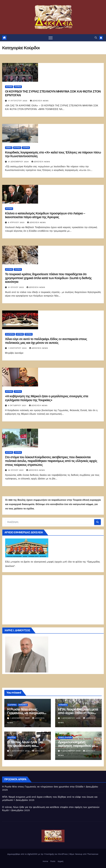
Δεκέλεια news (39, 101)
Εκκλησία (12, 738)
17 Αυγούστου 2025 (18, 101)
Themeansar (93, 854)
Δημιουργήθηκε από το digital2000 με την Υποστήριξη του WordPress (38, 854)
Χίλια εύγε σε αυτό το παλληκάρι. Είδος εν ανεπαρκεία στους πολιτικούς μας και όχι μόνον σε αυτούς (46, 341)
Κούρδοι (9, 87)
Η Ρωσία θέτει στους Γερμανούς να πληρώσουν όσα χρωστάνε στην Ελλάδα (43, 787)
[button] (96, 38)
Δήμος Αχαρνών (65, 738)
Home (45, 861)
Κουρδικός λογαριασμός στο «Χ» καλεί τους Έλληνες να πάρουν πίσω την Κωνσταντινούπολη (53, 154)
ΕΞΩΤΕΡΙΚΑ (10, 334)
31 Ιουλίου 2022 (16, 287)
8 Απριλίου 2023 (17, 222)
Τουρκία (18, 87)
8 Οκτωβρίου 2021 (17, 405)
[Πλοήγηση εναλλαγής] (51, 38)
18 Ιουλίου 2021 (16, 470)
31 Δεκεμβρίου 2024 (19, 162)
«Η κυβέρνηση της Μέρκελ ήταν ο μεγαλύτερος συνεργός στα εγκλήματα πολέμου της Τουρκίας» (47, 398)
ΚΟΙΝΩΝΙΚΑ (23, 705)
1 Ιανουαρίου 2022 (18, 348)
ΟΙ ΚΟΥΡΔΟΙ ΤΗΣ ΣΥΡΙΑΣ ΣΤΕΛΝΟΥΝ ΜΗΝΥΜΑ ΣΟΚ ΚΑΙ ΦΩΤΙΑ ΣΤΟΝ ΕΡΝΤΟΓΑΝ (53, 93)
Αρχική (60, 861)
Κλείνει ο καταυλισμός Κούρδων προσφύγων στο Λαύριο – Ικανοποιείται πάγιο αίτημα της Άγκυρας (45, 215)
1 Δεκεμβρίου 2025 (20, 718)
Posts (53, 861)
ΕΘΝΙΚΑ (9, 148)
